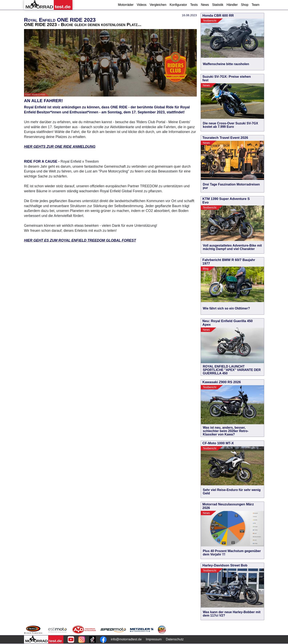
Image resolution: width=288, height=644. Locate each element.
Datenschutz (175, 639)
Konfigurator (178, 5)
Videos (142, 5)
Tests (194, 5)
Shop (245, 5)
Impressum (154, 639)
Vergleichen (158, 5)
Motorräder (126, 5)
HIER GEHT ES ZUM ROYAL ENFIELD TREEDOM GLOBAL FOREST (80, 240)
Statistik (218, 5)
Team (255, 5)
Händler (232, 5)
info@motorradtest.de (126, 639)
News (205, 5)
